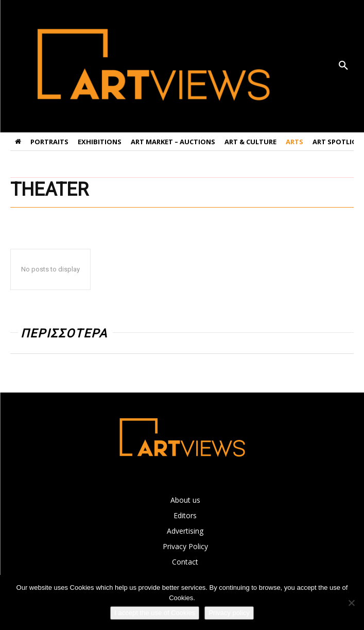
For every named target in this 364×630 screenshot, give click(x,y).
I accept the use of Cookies (155, 613)
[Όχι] (351, 603)
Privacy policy (229, 613)
